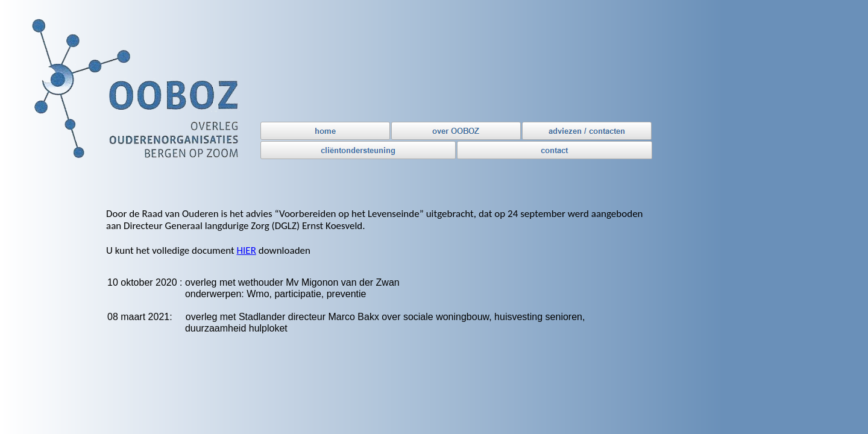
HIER (246, 250)
